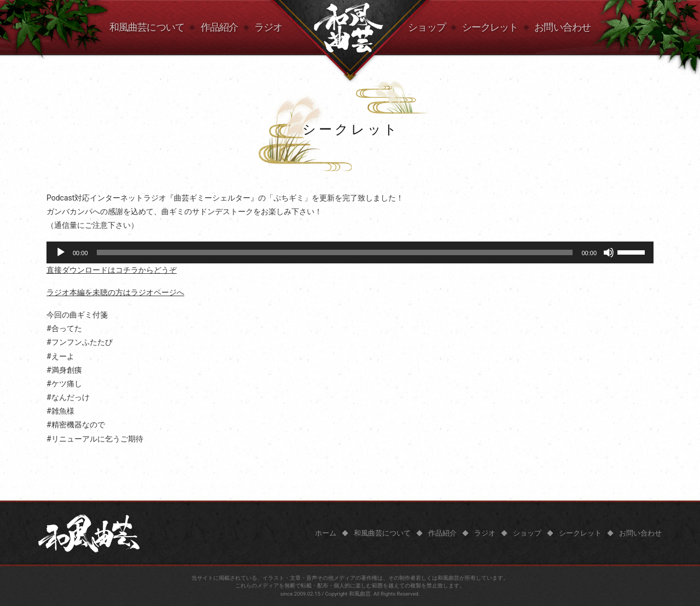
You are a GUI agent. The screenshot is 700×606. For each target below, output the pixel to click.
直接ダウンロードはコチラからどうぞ (112, 270)
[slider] (335, 252)
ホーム (326, 533)
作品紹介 (219, 27)
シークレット (490, 27)
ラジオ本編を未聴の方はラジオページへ (115, 292)
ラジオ (268, 27)
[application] (350, 252)
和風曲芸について (147, 27)
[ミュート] (609, 252)
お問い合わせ (562, 27)
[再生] (61, 252)
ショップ (427, 27)
